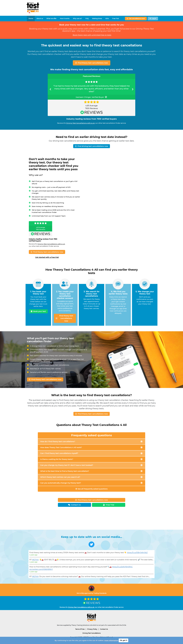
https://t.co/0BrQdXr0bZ (137, 553)
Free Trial (115, 18)
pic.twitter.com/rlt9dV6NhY (41, 569)
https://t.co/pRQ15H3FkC (122, 567)
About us (40, 18)
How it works (65, 18)
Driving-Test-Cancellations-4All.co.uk (80, 123)
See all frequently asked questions (91, 489)
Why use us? (77, 18)
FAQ (87, 18)
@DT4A (35, 560)
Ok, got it (124, 640)
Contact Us (104, 629)
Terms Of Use (80, 629)
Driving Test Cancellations (92, 633)
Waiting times (97, 18)
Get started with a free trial (47, 257)
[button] (50, 89)
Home (31, 18)
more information (111, 640)
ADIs (107, 18)
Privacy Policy (92, 629)
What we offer (51, 18)
